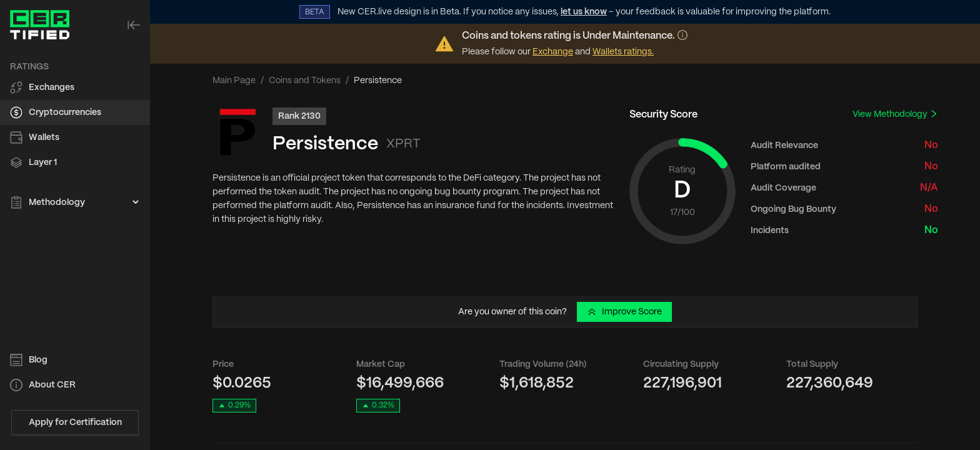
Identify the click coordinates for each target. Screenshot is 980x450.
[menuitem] (75, 87)
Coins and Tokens (305, 81)
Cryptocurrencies (65, 112)
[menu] (75, 135)
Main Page (234, 81)
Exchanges (52, 87)
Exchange (553, 52)
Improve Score (624, 312)
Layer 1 (43, 162)
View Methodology (895, 114)
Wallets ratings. (623, 52)
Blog (38, 360)
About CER (52, 385)
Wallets (44, 137)
